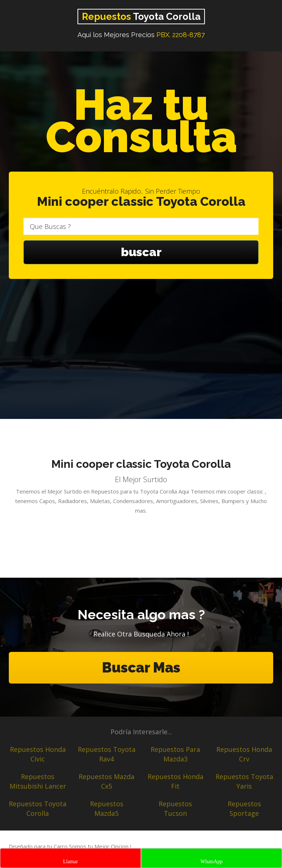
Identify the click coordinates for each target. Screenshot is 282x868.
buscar (141, 252)
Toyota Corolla (141, 17)
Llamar (70, 862)
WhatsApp (211, 862)
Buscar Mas (141, 668)
